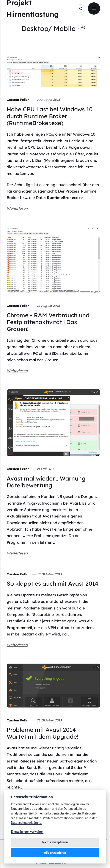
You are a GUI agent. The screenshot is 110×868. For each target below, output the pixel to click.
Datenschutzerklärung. (27, 823)
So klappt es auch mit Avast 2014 (53, 583)
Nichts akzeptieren (55, 842)
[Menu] (94, 8)
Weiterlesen (17, 208)
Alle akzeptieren (55, 853)
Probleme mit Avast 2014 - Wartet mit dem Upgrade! (43, 733)
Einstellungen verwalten (27, 832)
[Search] (81, 8)
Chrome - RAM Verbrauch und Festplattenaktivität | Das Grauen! (48, 322)
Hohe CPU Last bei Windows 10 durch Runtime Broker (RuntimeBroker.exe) (50, 116)
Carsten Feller (18, 100)
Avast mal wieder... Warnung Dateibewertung (46, 482)
